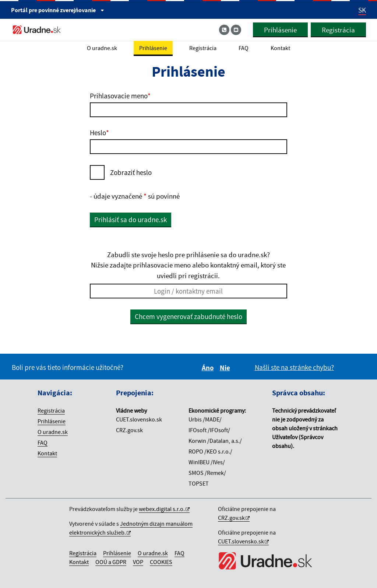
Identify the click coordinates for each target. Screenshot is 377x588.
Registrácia (338, 30)
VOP (138, 562)
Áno (209, 368)
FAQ (43, 442)
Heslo (99, 133)
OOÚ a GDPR (111, 562)
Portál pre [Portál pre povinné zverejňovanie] (58, 10)
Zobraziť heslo (131, 172)
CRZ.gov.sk (231, 518)
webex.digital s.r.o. (162, 509)
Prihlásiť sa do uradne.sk (131, 220)
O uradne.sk (53, 432)
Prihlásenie (280, 30)
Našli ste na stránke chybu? (294, 367)
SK (362, 10)
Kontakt (47, 453)
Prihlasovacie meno (120, 96)
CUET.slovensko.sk (241, 541)
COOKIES (161, 562)
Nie (226, 368)
